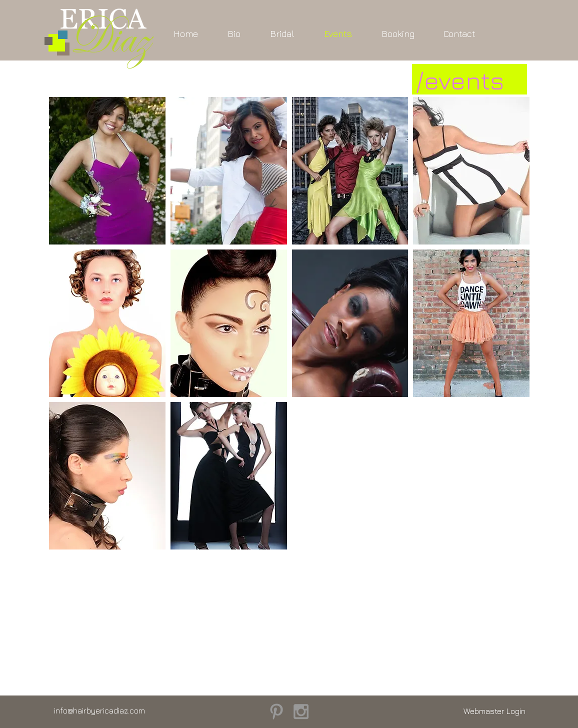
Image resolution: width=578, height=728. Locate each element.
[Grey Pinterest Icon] (276, 711)
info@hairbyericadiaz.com (99, 710)
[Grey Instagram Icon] (301, 711)
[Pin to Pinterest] (66, 235)
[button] (107, 171)
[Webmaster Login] (494, 711)
